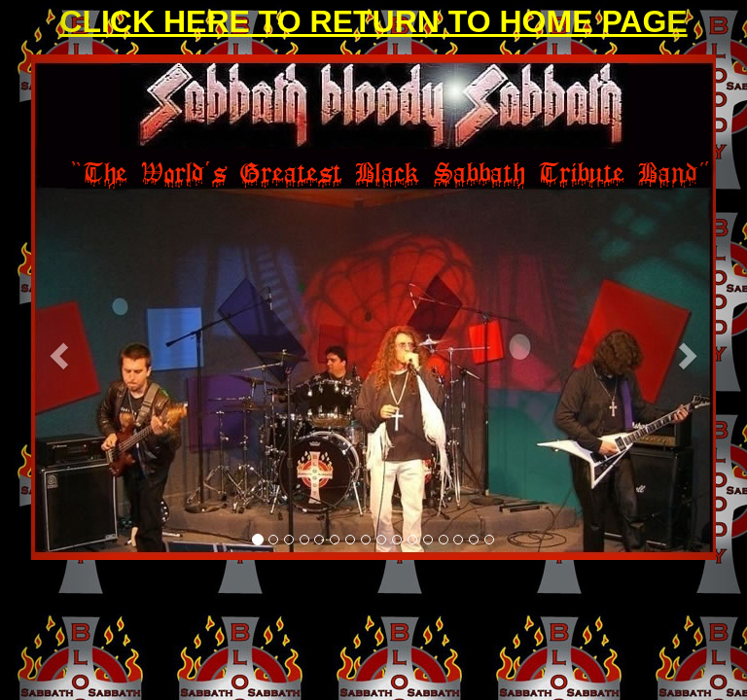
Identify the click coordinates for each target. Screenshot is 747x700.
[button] (56, 350)
